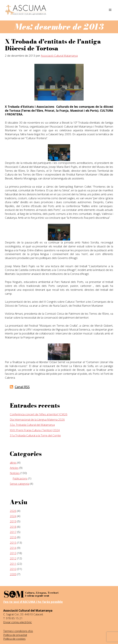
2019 (13, 521)
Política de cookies (14, 639)
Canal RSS (22, 387)
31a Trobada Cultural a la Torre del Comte (35, 435)
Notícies (15, 473)
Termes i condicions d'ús (18, 631)
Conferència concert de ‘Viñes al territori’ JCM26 (39, 414)
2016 (13, 537)
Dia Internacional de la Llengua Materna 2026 (37, 419)
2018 (13, 527)
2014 (13, 548)
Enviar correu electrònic (18, 622)
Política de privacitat (15, 635)
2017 (13, 532)
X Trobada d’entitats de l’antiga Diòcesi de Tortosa (53, 45)
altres (13, 463)
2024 (13, 516)
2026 (13, 511)
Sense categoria (20, 484)
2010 (13, 569)
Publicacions (20, 478)
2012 (13, 558)
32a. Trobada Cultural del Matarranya (32, 425)
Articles (14, 468)
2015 (13, 543)
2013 (13, 553)
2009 (13, 574)
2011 (13, 564)
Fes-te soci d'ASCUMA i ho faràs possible (33, 602)
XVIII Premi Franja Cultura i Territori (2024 (35, 430)
